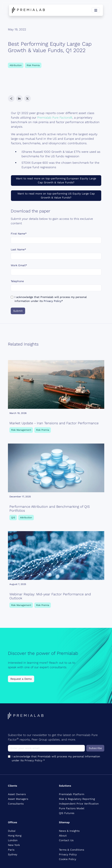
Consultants (16, 804)
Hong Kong (15, 836)
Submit (18, 311)
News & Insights (69, 831)
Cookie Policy (68, 859)
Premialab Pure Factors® (55, 118)
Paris (11, 850)
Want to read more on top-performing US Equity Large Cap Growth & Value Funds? (56, 196)
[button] (11, 98)
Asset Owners (17, 794)
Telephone (17, 281)
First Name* (19, 234)
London (13, 840)
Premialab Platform (72, 794)
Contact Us (66, 840)
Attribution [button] (16, 65)
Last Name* (18, 249)
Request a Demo (21, 679)
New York (14, 845)
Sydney (13, 854)
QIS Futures (67, 813)
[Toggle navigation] (96, 10)
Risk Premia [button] (33, 65)
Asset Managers (18, 799)
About (63, 836)
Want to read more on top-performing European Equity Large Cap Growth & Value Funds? (56, 180)
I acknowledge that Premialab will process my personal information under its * (51, 299)
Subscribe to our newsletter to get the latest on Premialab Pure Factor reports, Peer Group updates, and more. (53, 737)
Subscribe (95, 748)
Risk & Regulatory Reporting (77, 799)
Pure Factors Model (72, 808)
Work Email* (19, 265)
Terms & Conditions (71, 850)
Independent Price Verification (79, 804)
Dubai (12, 831)
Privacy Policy (53, 301)
